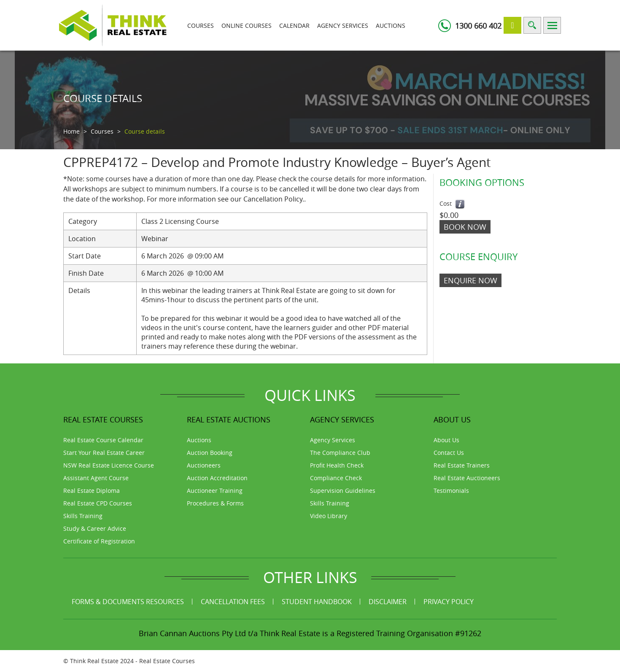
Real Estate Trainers (462, 465)
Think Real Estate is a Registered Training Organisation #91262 (371, 633)
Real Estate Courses (167, 661)
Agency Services (343, 26)
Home (71, 131)
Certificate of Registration (99, 541)
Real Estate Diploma (92, 491)
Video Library (329, 516)
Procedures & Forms (215, 503)
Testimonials (451, 491)
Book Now (465, 227)
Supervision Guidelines (343, 491)
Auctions (391, 26)
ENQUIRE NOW (470, 280)
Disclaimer (388, 602)
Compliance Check (336, 478)
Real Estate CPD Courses (98, 503)
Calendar (294, 26)
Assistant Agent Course (96, 478)
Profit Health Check (337, 465)
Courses (201, 26)
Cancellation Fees (233, 602)
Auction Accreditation (217, 478)
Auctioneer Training (215, 491)
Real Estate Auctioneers (467, 478)
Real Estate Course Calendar (103, 440)
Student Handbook (317, 602)
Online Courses (247, 26)
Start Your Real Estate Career (104, 453)
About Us (446, 440)
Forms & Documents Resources (128, 602)
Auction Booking (210, 453)
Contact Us (449, 453)
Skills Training (83, 516)
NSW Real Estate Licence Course (109, 465)
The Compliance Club (340, 453)
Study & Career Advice (95, 528)
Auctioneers (204, 465)
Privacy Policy (449, 602)
